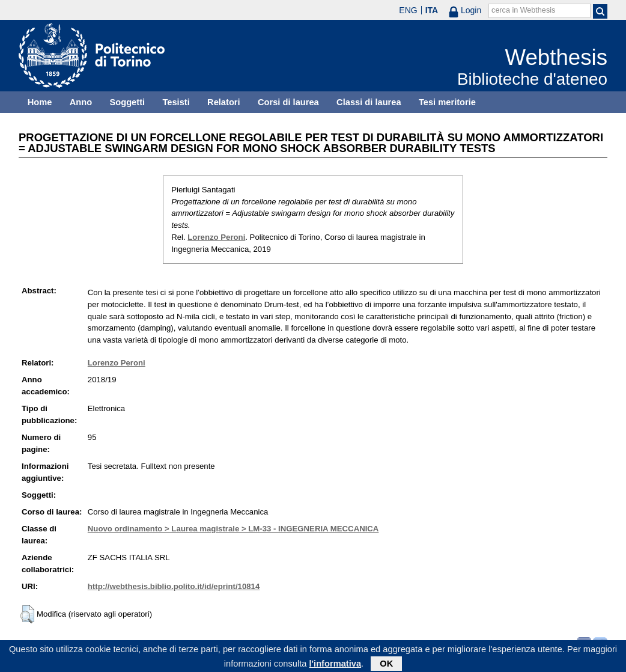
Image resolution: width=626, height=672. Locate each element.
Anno (81, 102)
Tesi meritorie (447, 102)
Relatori (224, 102)
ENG (408, 10)
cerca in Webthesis (523, 10)
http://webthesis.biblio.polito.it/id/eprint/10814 (174, 586)
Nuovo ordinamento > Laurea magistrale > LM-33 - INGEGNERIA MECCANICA (233, 529)
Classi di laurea (369, 102)
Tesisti (176, 102)
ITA (432, 10)
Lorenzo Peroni (216, 237)
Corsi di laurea (288, 102)
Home (40, 102)
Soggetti (127, 102)
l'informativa (336, 666)
